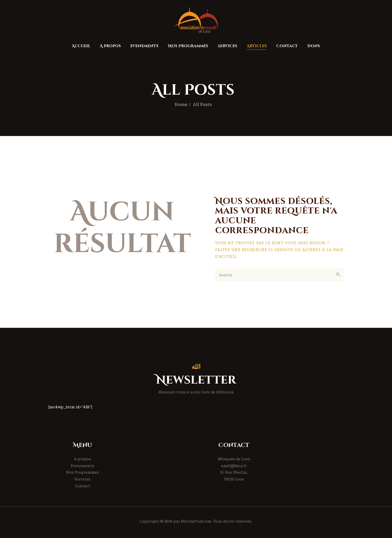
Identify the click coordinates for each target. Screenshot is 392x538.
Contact (82, 486)
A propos (83, 459)
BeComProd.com (196, 521)
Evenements (83, 466)
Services (82, 479)
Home (181, 104)
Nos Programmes (82, 472)
